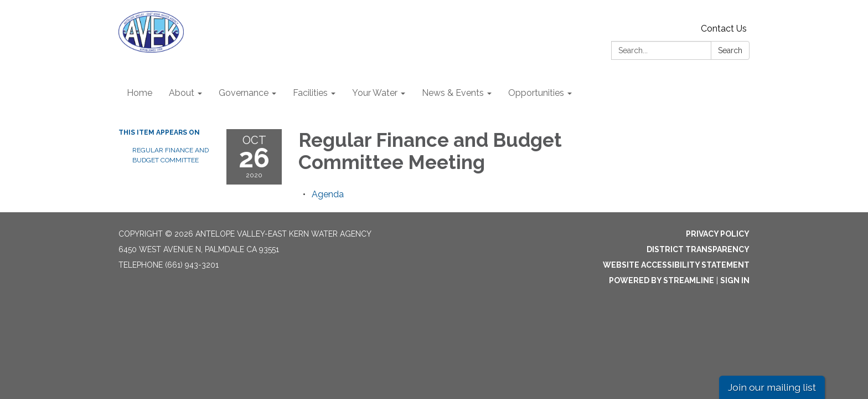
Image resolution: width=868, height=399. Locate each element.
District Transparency (698, 249)
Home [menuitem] (139, 93)
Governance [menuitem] (244, 93)
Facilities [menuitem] (310, 93)
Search (730, 50)
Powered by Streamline (662, 280)
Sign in (735, 280)
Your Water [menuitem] (375, 93)
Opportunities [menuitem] (536, 93)
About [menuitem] (182, 93)
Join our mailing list (772, 387)
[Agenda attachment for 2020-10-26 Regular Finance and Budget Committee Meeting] (328, 194)
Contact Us (724, 29)
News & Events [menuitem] (453, 93)
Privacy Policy (718, 234)
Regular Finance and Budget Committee (170, 155)
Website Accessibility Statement (676, 265)
